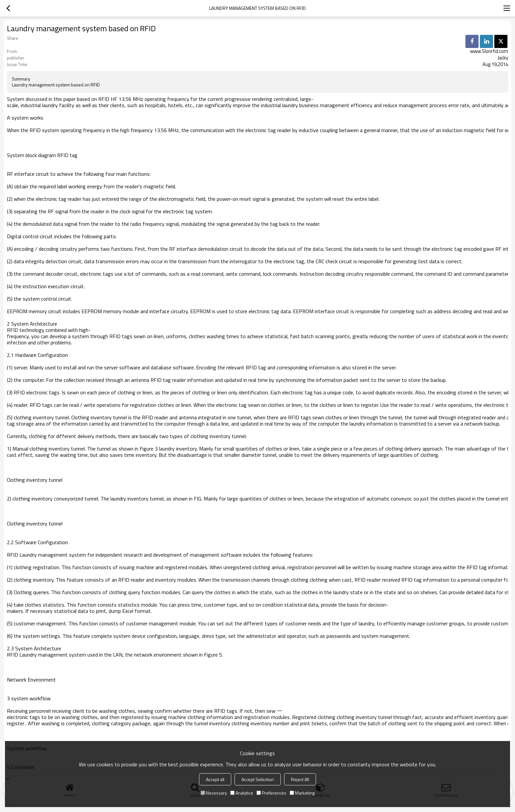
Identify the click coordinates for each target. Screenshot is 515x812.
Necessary (214, 793)
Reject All (300, 779)
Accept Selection (258, 779)
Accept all (215, 779)
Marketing (302, 793)
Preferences (271, 793)
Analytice (242, 793)
